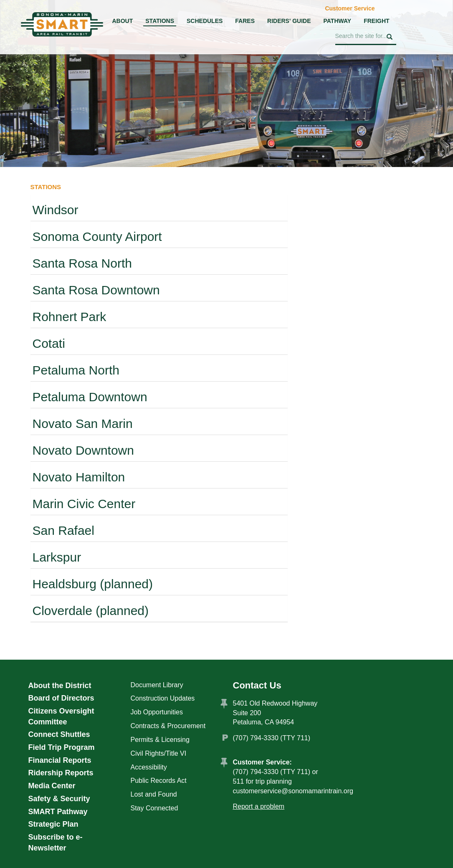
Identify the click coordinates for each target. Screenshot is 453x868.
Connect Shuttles (59, 734)
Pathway (337, 21)
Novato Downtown (83, 450)
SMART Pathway (58, 812)
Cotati (49, 343)
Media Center (52, 786)
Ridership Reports (61, 773)
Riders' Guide (289, 21)
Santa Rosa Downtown (96, 290)
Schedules (205, 21)
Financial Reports (60, 760)
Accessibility (149, 767)
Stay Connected (154, 808)
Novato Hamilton (79, 477)
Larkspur (57, 557)
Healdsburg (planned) (93, 584)
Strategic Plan (53, 824)
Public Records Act (159, 781)
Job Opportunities (157, 712)
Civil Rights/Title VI (159, 753)
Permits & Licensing (160, 740)
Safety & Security (59, 799)
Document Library (157, 685)
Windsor (56, 210)
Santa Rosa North (82, 263)
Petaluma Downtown (90, 397)
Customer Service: (262, 762)
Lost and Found (154, 794)
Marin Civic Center (84, 504)
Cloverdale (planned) (91, 611)
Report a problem (259, 806)
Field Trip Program (62, 747)
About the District (60, 686)
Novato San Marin (83, 424)
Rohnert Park (70, 317)
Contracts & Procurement (168, 726)
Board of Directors (61, 698)
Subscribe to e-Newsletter (56, 843)
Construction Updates (163, 698)
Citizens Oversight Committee (61, 716)
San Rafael (63, 530)
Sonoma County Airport (97, 237)
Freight (376, 21)
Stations (160, 21)
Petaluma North (76, 370)
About (123, 21)
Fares (245, 21)
